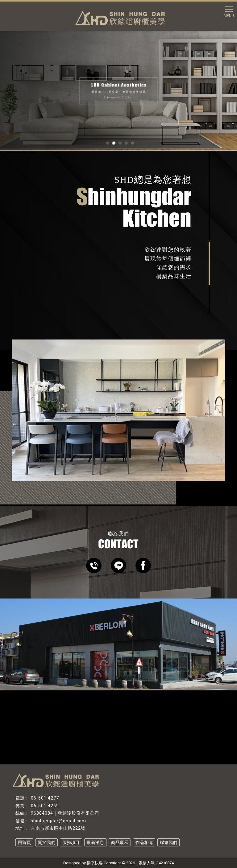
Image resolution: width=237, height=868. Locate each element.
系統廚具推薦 (76, 850)
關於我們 (47, 842)
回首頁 (24, 842)
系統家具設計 (118, 850)
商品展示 (120, 842)
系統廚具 (54, 850)
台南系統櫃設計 (177, 850)
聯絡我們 (168, 842)
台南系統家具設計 (147, 850)
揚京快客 (95, 863)
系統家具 (97, 850)
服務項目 (71, 842)
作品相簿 (144, 842)
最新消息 (95, 842)
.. (137, 863)
